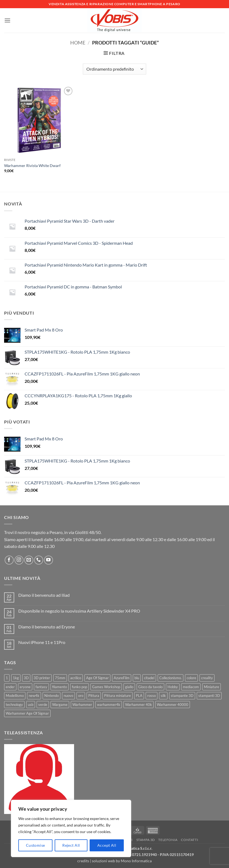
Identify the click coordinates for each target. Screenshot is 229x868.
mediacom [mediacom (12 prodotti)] (191, 687)
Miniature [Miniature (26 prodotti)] (212, 687)
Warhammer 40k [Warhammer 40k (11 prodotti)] (139, 705)
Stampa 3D (146, 840)
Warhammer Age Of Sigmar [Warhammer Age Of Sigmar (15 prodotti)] (27, 713)
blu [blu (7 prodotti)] (137, 678)
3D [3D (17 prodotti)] (26, 678)
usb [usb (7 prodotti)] (31, 705)
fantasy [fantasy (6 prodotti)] (41, 687)
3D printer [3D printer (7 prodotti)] (42, 678)
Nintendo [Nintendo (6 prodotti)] (52, 696)
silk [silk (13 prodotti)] (163, 696)
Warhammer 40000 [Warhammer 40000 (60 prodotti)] (173, 705)
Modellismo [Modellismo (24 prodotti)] (15, 696)
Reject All (71, 845)
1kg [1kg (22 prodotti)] (16, 678)
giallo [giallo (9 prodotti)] (129, 687)
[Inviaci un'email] (29, 560)
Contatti (190, 840)
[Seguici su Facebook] (9, 560)
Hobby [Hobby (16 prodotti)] (173, 687)
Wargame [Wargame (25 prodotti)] (60, 705)
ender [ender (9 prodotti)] (10, 687)
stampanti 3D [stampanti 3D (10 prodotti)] (209, 696)
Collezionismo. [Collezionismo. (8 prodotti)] (171, 678)
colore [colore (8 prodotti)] (191, 678)
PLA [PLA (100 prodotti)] (139, 696)
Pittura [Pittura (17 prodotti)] (94, 696)
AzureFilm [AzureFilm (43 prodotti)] (122, 678)
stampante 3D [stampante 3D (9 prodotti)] (182, 696)
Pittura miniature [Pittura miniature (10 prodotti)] (118, 696)
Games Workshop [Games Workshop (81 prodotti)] (106, 687)
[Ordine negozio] (114, 69)
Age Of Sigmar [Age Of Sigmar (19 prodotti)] (97, 678)
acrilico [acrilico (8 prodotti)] (76, 678)
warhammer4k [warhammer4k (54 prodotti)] (109, 705)
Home (78, 43)
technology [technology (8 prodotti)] (14, 705)
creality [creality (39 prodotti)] (207, 678)
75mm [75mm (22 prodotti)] (60, 678)
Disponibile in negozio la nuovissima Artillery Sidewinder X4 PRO (79, 611)
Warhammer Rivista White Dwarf (32, 165)
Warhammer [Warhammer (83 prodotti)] (82, 705)
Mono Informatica (136, 861)
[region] (71, 828)
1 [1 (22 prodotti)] (7, 678)
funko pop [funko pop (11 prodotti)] (80, 687)
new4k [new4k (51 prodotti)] (34, 696)
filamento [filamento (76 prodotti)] (60, 687)
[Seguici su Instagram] (19, 560)
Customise (36, 845)
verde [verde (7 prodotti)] (43, 705)
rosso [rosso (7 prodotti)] (152, 696)
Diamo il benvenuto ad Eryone (47, 627)
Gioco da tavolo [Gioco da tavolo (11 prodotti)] (150, 687)
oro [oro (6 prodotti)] (81, 696)
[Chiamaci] (39, 560)
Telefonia (168, 840)
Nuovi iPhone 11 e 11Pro (42, 642)
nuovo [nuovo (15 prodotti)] (68, 696)
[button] (7, 20)
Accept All (107, 845)
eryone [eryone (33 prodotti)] (25, 687)
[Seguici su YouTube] (49, 560)
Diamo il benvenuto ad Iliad (44, 595)
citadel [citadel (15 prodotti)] (149, 678)
